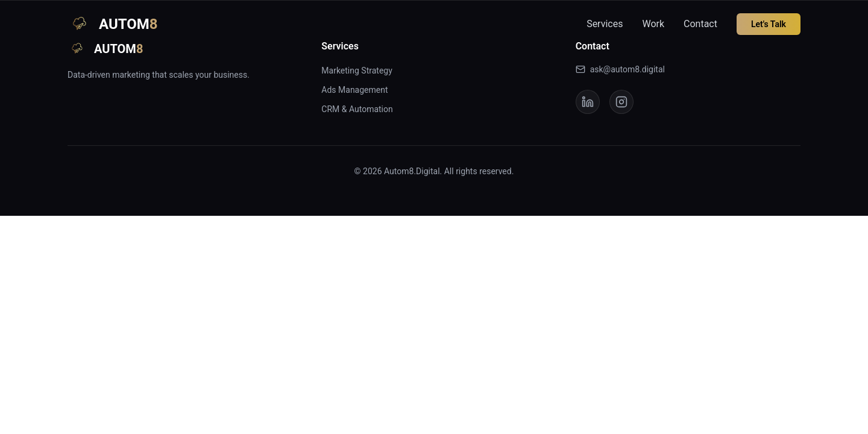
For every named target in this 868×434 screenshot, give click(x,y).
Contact (700, 24)
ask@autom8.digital (620, 69)
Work (653, 24)
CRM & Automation (357, 109)
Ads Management (354, 90)
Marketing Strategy (357, 71)
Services (605, 24)
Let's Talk (769, 24)
